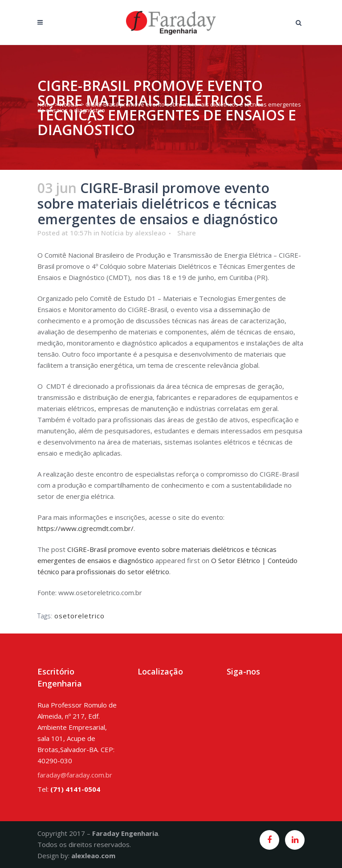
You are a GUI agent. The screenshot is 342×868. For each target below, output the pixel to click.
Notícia (69, 104)
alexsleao (150, 233)
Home (45, 104)
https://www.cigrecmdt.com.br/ (85, 528)
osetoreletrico (79, 616)
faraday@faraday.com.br (75, 775)
